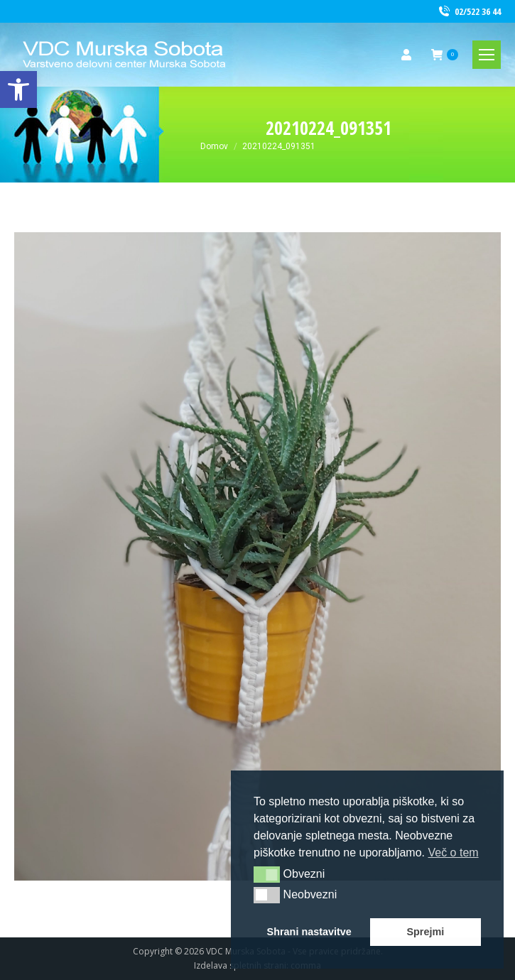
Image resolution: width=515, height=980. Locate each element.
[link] (18, 89)
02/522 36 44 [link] (469, 12)
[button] (267, 874)
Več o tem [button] (453, 853)
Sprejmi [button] (425, 932)
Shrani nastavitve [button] (309, 932)
